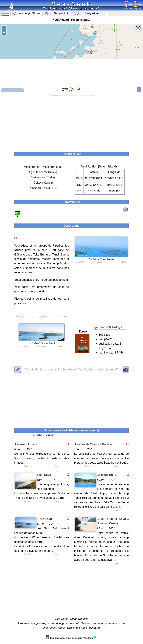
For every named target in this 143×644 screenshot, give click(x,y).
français (138, 3)
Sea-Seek (71, 4)
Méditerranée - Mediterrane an (43, 167)
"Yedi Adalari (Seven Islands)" (71, 369)
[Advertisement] (71, 122)
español (138, 8)
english (128, 3)
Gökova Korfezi (43, 183)
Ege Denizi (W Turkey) (43, 172)
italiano (128, 8)
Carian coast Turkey (43, 177)
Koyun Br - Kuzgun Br (43, 188)
